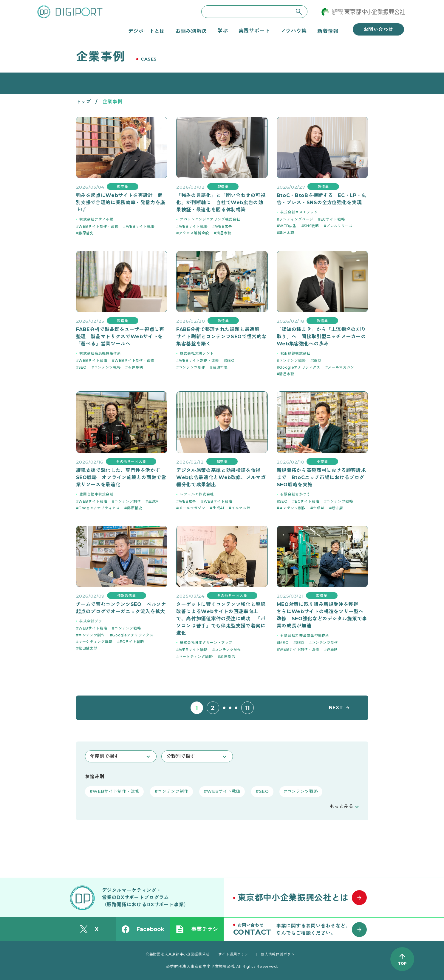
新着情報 (328, 31)
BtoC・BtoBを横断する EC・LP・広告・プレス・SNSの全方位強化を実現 (322, 199)
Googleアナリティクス (300, 367)
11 (247, 708)
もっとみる (341, 806)
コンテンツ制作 (192, 367)
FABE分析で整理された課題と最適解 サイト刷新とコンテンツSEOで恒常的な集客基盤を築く (221, 337)
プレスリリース (339, 226)
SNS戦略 (311, 226)
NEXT (336, 708)
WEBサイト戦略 (140, 226)
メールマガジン (341, 367)
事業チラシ (197, 929)
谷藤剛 (332, 649)
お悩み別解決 (191, 31)
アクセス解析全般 (194, 233)
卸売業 (123, 187)
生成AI (154, 501)
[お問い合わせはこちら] (303, 929)
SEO (83, 367)
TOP (402, 963)
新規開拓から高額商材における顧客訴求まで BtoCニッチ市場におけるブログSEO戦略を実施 (321, 477)
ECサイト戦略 (333, 219)
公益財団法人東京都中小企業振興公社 (178, 954)
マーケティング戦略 (95, 642)
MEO (284, 643)
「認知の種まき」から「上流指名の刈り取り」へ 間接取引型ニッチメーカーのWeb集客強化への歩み (321, 337)
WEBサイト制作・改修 (98, 226)
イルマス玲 (241, 508)
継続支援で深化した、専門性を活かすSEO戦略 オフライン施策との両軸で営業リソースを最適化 (121, 477)
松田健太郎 (88, 648)
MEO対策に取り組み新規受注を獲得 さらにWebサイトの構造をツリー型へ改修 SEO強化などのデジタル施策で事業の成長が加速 (322, 615)
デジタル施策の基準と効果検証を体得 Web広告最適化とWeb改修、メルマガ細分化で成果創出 (221, 477)
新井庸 (338, 508)
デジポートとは (147, 31)
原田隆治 (228, 657)
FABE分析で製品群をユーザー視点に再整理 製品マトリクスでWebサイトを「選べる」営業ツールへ (120, 337)
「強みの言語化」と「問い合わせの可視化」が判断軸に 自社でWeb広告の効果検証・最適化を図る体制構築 (221, 203)
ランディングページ (296, 219)
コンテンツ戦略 (107, 367)
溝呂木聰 (224, 233)
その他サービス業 (131, 462)
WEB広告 (224, 226)
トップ (83, 102)
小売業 (322, 462)
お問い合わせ (378, 29)
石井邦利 (136, 367)
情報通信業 (127, 596)
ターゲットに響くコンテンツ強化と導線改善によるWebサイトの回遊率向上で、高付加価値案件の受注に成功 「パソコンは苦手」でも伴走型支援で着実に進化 (221, 619)
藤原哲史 (86, 233)
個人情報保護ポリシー (280, 954)
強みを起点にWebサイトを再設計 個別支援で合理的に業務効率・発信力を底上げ (121, 203)
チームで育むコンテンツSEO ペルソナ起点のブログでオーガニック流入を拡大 (121, 608)
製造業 (223, 187)
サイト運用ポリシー (235, 954)
